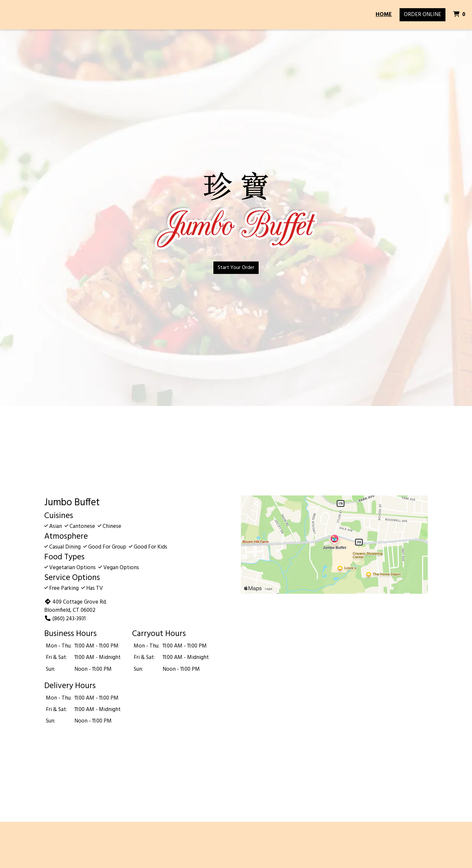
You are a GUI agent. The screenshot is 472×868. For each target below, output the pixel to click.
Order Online (423, 15)
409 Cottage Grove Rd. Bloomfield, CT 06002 (76, 606)
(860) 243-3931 (65, 619)
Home (384, 15)
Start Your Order (236, 268)
